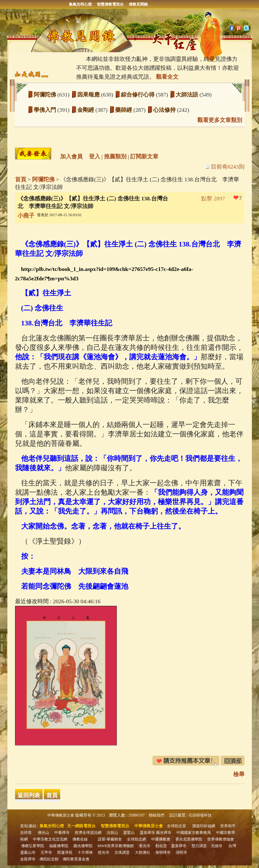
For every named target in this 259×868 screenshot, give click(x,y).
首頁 (21, 179)
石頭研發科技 (200, 815)
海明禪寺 (163, 852)
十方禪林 (85, 852)
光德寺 (217, 846)
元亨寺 (46, 852)
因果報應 (89, 95)
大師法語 (188, 95)
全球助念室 (177, 826)
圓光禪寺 (164, 833)
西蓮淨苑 (65, 852)
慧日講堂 (199, 846)
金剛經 (86, 110)
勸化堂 (161, 846)
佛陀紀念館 (49, 859)
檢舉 (239, 774)
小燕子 (26, 216)
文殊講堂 (122, 852)
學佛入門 (46, 110)
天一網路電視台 (81, 826)
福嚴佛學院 (59, 846)
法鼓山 (112, 833)
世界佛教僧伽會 (221, 839)
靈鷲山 (129, 833)
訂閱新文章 (144, 156)
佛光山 (43, 833)
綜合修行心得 (138, 95)
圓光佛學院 (83, 846)
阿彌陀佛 (46, 95)
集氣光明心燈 (80, 4)
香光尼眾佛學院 (189, 839)
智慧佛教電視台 (110, 4)
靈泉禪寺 (147, 833)
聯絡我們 (157, 815)
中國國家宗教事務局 (194, 833)
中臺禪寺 (62, 833)
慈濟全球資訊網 (88, 833)
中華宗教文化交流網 (50, 839)
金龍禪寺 (28, 859)
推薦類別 (115, 156)
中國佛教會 (161, 839)
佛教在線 (80, 839)
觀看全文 (167, 77)
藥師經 (124, 110)
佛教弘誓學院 (33, 846)
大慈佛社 (143, 852)
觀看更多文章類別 (220, 120)
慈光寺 (104, 852)
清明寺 (181, 852)
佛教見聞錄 (138, 4)
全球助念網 (137, 839)
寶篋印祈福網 (204, 826)
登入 (95, 156)
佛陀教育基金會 (76, 859)
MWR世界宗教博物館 (116, 846)
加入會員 (71, 156)
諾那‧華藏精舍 (110, 839)
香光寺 (145, 846)
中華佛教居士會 (61, 815)
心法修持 (165, 110)
